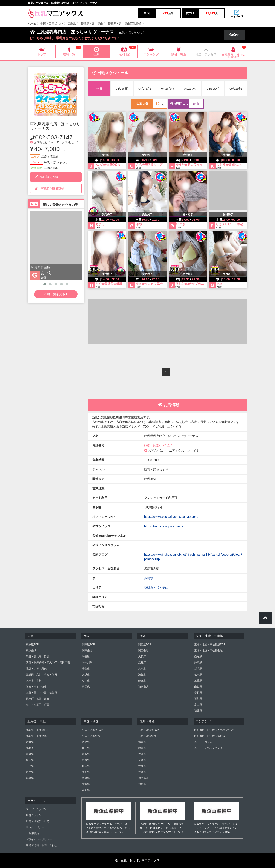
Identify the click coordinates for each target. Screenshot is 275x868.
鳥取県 (86, 754)
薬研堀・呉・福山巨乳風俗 (124, 24)
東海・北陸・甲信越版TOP (210, 644)
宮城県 (30, 742)
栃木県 (86, 681)
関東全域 (87, 651)
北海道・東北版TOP (38, 730)
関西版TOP (145, 644)
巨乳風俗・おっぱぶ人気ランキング (215, 730)
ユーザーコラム (203, 742)
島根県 (86, 760)
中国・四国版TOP (52, 24)
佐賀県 (142, 754)
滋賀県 (142, 675)
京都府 (142, 663)
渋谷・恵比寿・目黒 (38, 657)
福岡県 (142, 742)
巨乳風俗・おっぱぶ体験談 (210, 736)
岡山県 (86, 748)
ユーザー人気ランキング (208, 748)
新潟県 (198, 669)
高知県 (86, 790)
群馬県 (86, 687)
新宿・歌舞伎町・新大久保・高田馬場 (48, 663)
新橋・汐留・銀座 (36, 687)
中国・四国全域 (91, 736)
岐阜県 (198, 675)
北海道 (30, 748)
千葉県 (86, 669)
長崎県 (142, 760)
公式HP (234, 35)
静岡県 (198, 663)
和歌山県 (143, 687)
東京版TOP (32, 644)
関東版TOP (89, 644)
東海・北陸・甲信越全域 (208, 651)
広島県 (72, 24)
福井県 (198, 711)
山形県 (30, 766)
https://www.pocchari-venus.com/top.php (171, 517)
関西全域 (143, 651)
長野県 (198, 693)
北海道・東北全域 (36, 736)
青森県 (30, 754)
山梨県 (198, 687)
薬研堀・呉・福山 (92, 24)
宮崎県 (142, 772)
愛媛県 (86, 784)
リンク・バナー (35, 827)
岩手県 (30, 772)
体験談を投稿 (46, 177)
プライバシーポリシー (39, 839)
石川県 (198, 699)
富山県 (198, 705)
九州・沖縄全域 (147, 736)
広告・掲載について (38, 821)
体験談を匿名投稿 (49, 188)
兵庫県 (142, 669)
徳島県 (86, 778)
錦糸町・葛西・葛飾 (38, 699)
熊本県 (142, 748)
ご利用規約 (32, 833)
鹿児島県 (143, 778)
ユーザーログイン (36, 809)
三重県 (198, 681)
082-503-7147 (54, 137)
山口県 (86, 766)
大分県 (142, 766)
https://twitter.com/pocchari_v (164, 526)
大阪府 (142, 657)
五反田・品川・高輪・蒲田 (41, 675)
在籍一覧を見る (56, 294)
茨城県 (86, 675)
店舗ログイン (34, 815)
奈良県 (142, 681)
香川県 (86, 772)
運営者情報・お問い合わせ (41, 845)
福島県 (30, 778)
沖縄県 (142, 784)
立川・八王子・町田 (38, 705)
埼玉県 (86, 657)
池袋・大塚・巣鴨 (36, 669)
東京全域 (31, 651)
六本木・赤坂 (34, 681)
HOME (32, 24)
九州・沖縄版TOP (148, 730)
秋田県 (30, 760)
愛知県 (198, 657)
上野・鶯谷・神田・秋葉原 (41, 693)
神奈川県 (87, 663)
